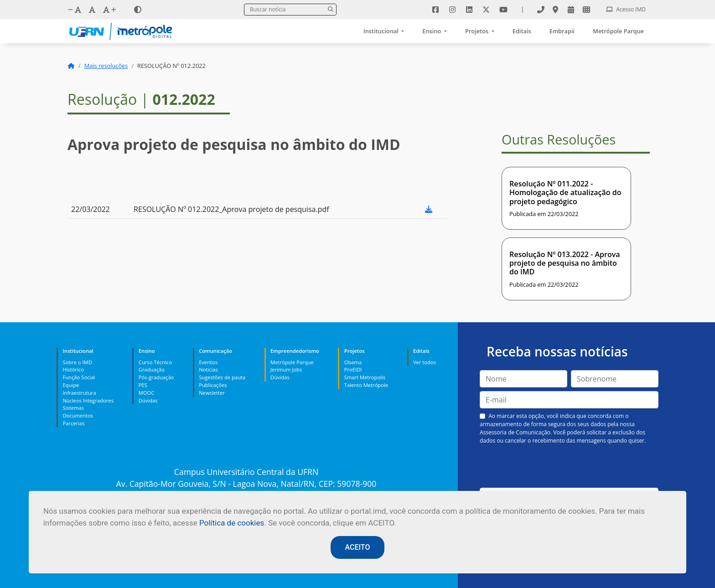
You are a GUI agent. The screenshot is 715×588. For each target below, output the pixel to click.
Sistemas (73, 408)
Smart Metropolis (365, 377)
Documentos (78, 415)
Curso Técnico (155, 362)
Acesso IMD (626, 9)
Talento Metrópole (366, 385)
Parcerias (73, 423)
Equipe (71, 385)
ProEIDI (353, 369)
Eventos (208, 362)
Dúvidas (148, 400)
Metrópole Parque (618, 31)
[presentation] (569, 466)
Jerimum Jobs (286, 369)
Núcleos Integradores (88, 400)
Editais (522, 31)
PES (143, 385)
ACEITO (358, 547)
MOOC (147, 393)
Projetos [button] (478, 31)
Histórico (73, 369)
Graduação (152, 369)
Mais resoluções (106, 66)
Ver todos (425, 362)
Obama (353, 362)
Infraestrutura (79, 393)
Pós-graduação (156, 377)
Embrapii (562, 31)
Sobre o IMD (77, 362)
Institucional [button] (382, 31)
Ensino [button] (432, 31)
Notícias (208, 369)
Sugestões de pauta (222, 377)
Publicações (213, 385)
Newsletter (212, 393)
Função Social (79, 377)
